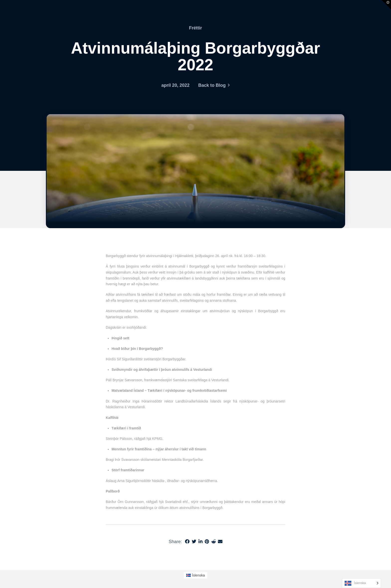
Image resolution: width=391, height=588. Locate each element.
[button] (386, 5)
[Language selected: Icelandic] (361, 583)
